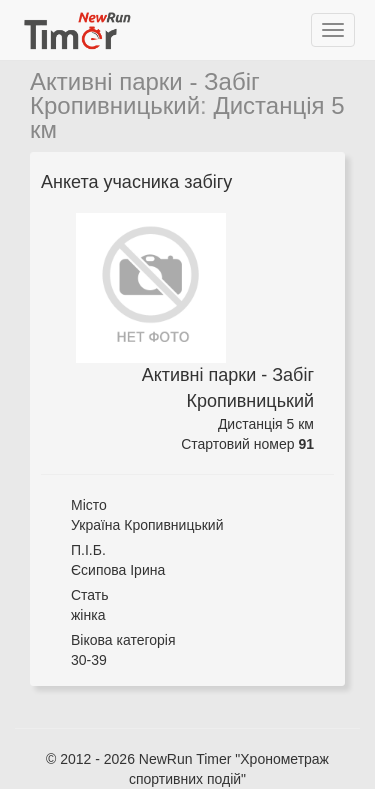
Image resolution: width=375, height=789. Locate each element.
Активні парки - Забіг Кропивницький (145, 93)
